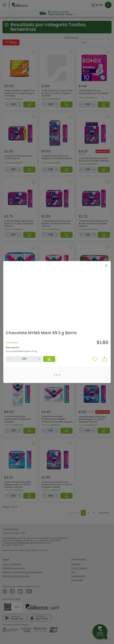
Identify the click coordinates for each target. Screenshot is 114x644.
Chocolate (12, 342)
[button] (105, 359)
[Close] (106, 265)
